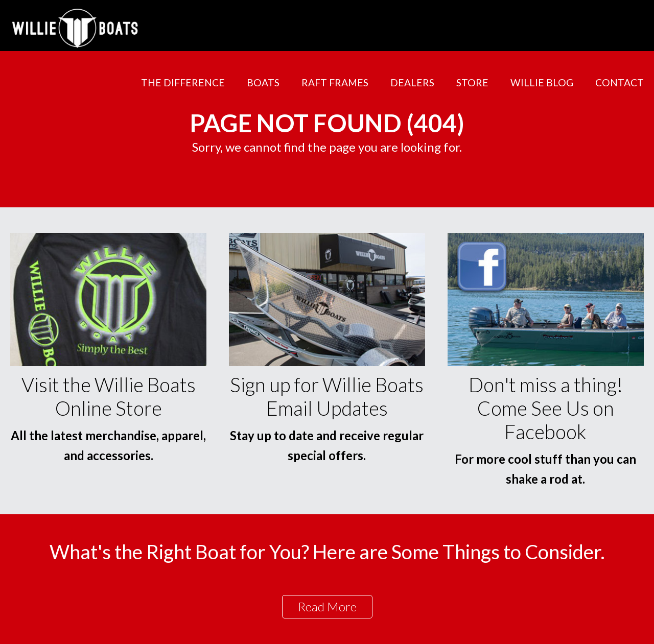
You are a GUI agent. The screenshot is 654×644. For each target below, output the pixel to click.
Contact (620, 82)
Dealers (412, 82)
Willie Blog (542, 82)
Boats (263, 82)
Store (472, 82)
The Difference (183, 82)
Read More (327, 606)
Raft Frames (335, 82)
